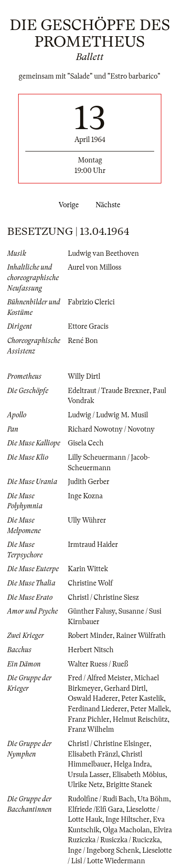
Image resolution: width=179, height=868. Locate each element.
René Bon (83, 341)
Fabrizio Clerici (91, 302)
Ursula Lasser (88, 775)
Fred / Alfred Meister (99, 678)
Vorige (67, 205)
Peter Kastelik (142, 698)
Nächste (110, 205)
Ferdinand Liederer (97, 709)
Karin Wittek (88, 569)
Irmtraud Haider (93, 545)
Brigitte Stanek (129, 785)
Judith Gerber (89, 482)
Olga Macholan (126, 830)
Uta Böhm (153, 799)
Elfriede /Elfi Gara (95, 809)
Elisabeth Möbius (139, 775)
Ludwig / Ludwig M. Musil (108, 415)
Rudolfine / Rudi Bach (101, 799)
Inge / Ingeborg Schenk (103, 850)
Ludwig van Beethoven (103, 253)
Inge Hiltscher (127, 819)
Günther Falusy (91, 611)
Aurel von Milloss (95, 267)
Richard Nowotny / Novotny (111, 429)
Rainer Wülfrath (141, 636)
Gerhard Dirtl (125, 688)
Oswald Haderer (93, 698)
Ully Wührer (87, 520)
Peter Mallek (150, 709)
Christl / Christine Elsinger (109, 744)
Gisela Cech (86, 443)
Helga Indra (132, 764)
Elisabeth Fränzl (93, 754)
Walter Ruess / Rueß (98, 664)
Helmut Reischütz (140, 719)
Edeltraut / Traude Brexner (109, 391)
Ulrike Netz (85, 785)
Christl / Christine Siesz (103, 597)
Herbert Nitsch (91, 650)
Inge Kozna (85, 496)
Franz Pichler (89, 719)
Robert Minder (90, 636)
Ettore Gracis (88, 326)
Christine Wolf (90, 583)
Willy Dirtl (84, 376)
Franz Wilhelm (91, 729)
